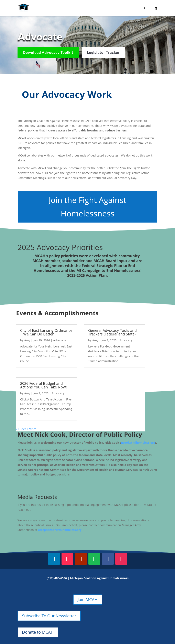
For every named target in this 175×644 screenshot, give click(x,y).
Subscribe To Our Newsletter (49, 616)
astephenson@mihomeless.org (60, 530)
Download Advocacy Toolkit (48, 52)
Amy (27, 340)
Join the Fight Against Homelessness (87, 207)
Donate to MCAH (38, 632)
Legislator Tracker (103, 52)
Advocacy (59, 340)
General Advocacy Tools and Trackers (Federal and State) (112, 332)
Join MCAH (88, 599)
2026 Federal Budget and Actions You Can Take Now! (43, 385)
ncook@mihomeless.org (138, 443)
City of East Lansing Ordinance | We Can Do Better (46, 332)
